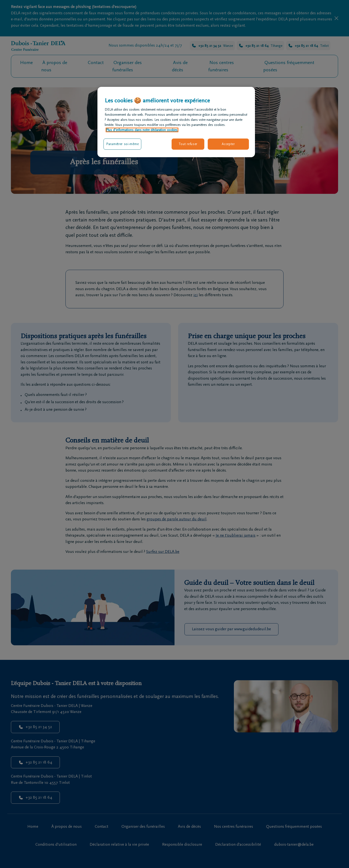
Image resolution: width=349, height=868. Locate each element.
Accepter (228, 144)
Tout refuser (188, 144)
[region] (176, 122)
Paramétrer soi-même (122, 144)
